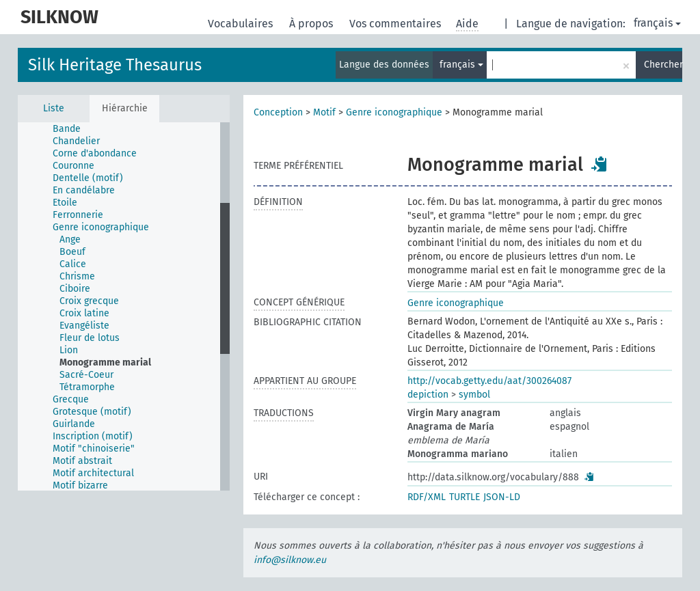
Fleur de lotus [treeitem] (90, 338)
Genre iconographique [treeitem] (101, 227)
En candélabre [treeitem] (84, 190)
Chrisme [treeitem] (77, 276)
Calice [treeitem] (73, 264)
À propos (312, 24)
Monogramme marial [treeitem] (105, 362)
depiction (428, 395)
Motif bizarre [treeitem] (80, 485)
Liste (54, 108)
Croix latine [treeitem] (84, 313)
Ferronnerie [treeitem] (78, 215)
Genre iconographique (394, 112)
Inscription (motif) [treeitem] (93, 436)
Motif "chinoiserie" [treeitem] (94, 449)
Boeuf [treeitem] (72, 252)
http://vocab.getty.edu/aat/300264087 (489, 381)
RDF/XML (427, 497)
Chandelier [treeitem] (76, 141)
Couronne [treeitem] (73, 166)
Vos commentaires (396, 24)
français (657, 23)
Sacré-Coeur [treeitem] (86, 375)
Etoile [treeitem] (65, 203)
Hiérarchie (125, 108)
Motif (324, 112)
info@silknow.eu (290, 560)
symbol (474, 395)
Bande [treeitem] (67, 129)
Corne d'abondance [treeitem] (95, 153)
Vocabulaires (242, 24)
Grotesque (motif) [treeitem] (92, 412)
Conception (278, 112)
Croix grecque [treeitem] (89, 301)
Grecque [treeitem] (71, 399)
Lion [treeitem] (69, 350)
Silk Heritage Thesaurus (115, 65)
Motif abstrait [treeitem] (82, 461)
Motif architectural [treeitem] (93, 473)
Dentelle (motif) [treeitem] (88, 178)
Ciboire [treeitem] (75, 289)
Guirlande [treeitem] (74, 424)
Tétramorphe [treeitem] (87, 387)
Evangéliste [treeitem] (84, 326)
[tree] (124, 306)
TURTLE (465, 497)
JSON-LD (502, 497)
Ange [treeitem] (70, 239)
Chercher (663, 65)
